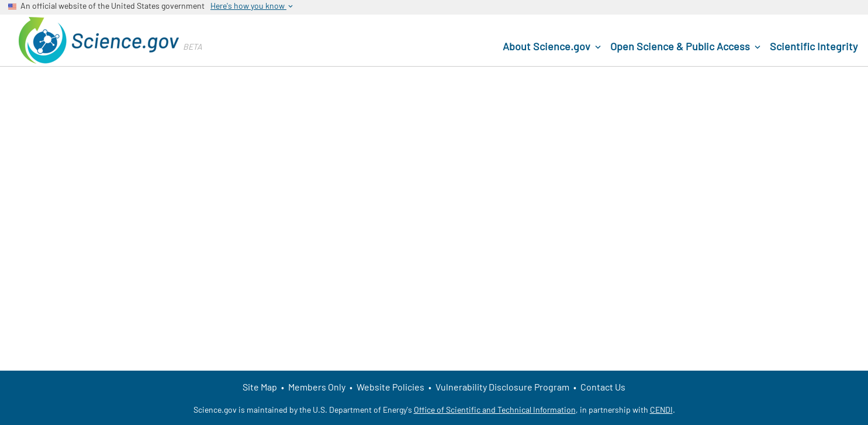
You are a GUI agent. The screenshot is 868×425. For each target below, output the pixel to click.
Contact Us (603, 387)
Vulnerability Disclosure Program (502, 387)
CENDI (661, 410)
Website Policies (390, 387)
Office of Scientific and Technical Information (495, 410)
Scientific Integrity (814, 46)
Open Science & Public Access (687, 47)
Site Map (260, 387)
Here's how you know (253, 6)
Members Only (317, 387)
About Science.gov (553, 47)
